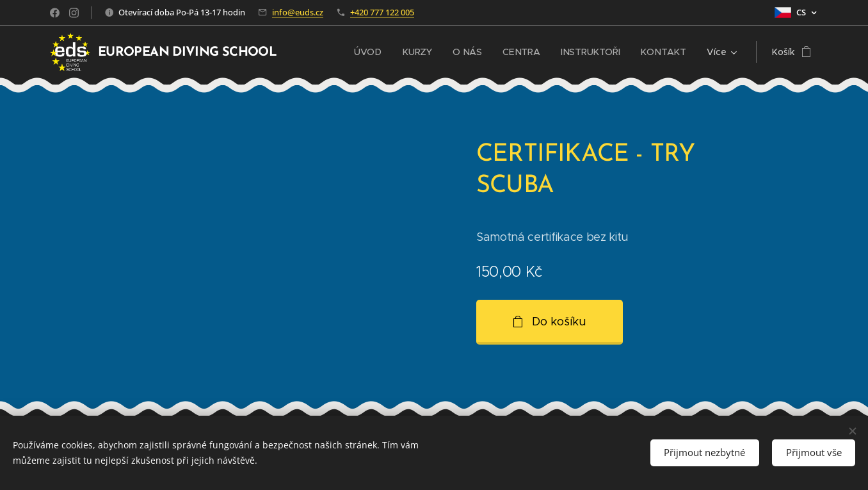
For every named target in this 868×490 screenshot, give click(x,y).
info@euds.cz (298, 12)
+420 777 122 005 (382, 12)
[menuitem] (373, 52)
